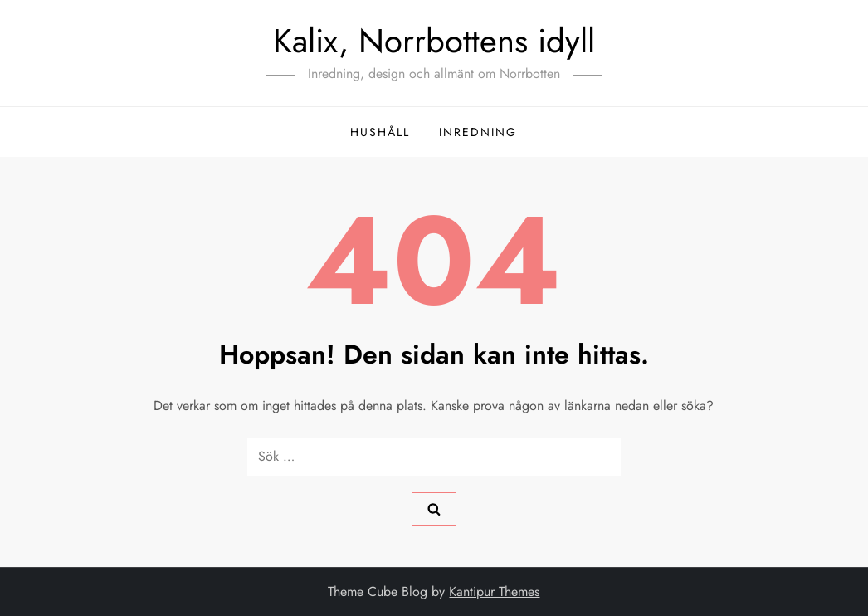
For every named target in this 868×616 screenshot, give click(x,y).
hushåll (380, 132)
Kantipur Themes (494, 592)
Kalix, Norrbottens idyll (434, 41)
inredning (478, 132)
